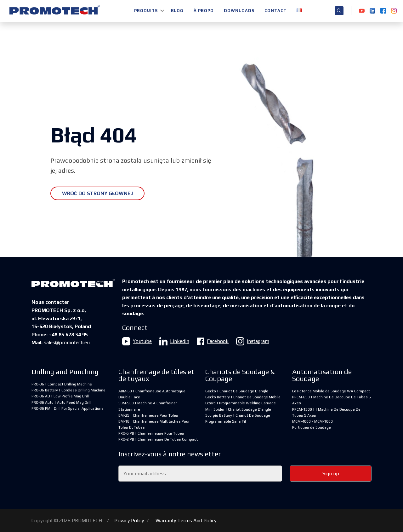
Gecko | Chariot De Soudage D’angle (237, 391)
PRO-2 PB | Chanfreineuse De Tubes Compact (158, 439)
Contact (275, 11)
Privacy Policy (129, 520)
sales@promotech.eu (67, 342)
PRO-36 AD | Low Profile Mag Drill (60, 396)
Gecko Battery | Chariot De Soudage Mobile (243, 397)
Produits (146, 11)
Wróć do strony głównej (97, 193)
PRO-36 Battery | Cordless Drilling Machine (68, 390)
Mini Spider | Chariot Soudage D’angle (238, 409)
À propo (204, 11)
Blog (177, 11)
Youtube (137, 341)
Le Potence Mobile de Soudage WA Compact (331, 391)
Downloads (239, 11)
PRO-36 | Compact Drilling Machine (62, 384)
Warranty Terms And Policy (186, 520)
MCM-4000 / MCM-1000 (312, 421)
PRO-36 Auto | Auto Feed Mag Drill (61, 402)
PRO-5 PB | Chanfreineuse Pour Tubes (151, 433)
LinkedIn (174, 341)
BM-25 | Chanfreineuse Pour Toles (148, 415)
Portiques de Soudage (312, 427)
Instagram (253, 341)
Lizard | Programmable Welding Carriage (241, 403)
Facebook (213, 341)
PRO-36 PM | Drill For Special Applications (68, 408)
